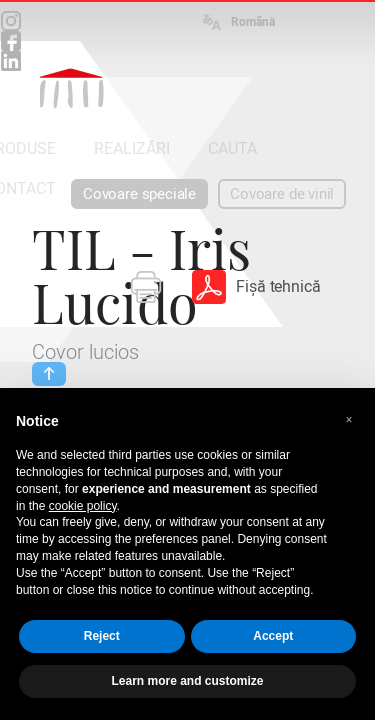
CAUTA (232, 148)
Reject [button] (102, 636)
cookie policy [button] (83, 506)
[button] (349, 420)
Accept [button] (273, 636)
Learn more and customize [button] (187, 681)
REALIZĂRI (132, 148)
